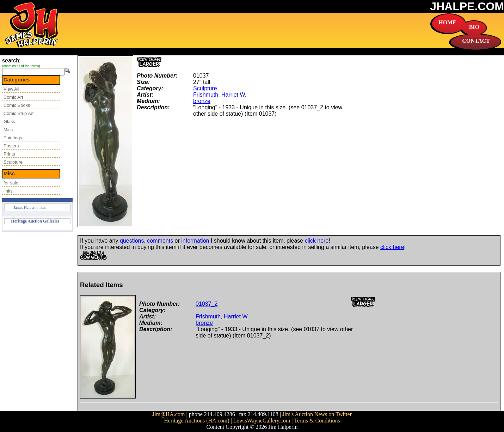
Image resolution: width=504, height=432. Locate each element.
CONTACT (476, 41)
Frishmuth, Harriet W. (220, 95)
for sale (11, 183)
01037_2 (207, 304)
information (195, 241)
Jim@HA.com (169, 414)
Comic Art (13, 97)
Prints (9, 154)
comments (160, 241)
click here (317, 241)
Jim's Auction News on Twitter (317, 414)
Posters (11, 146)
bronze (202, 101)
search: (11, 60)
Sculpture (13, 162)
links (8, 191)
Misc (8, 130)
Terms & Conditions (317, 421)
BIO (474, 27)
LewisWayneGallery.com (262, 421)
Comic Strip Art (19, 113)
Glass (9, 121)
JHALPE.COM (467, 6)
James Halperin (25, 207)
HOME (447, 22)
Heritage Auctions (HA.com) (196, 421)
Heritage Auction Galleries (35, 221)
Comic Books (17, 105)
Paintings (13, 138)
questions (132, 241)
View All (11, 89)
